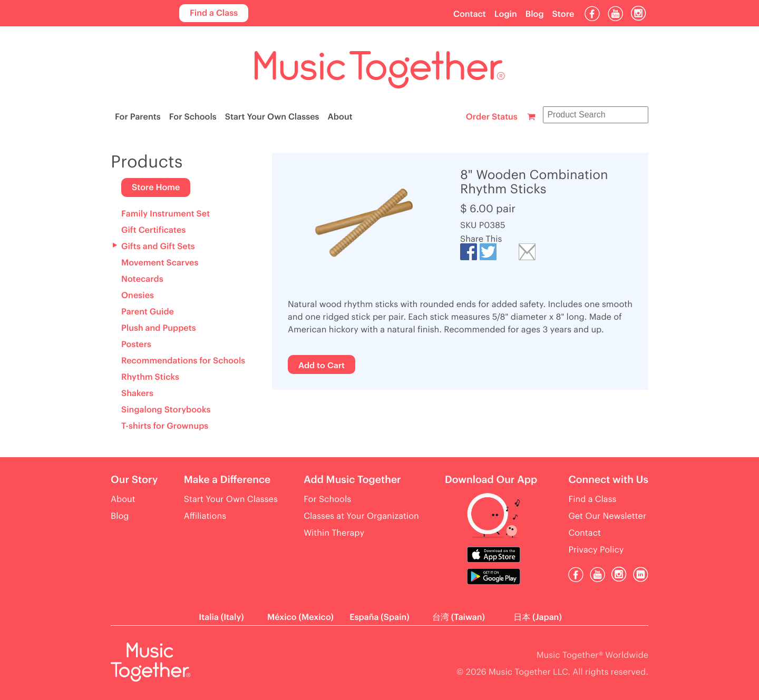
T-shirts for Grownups (165, 426)
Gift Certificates (153, 230)
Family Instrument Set (166, 214)
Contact (470, 14)
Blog (535, 14)
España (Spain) (379, 617)
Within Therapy (334, 533)
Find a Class (214, 13)
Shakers (137, 393)
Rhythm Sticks (150, 377)
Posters (136, 344)
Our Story (134, 480)
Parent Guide (148, 312)
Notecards (142, 279)
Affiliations (205, 516)
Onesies (138, 295)
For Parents (138, 117)
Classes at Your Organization (361, 516)
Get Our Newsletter (607, 516)
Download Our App (491, 480)
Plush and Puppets (159, 328)
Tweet (488, 252)
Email (527, 252)
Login (506, 14)
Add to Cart (322, 364)
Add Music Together (352, 480)
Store (563, 14)
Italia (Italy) (221, 617)
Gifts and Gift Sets (158, 247)
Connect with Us (608, 480)
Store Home (156, 188)
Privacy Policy (596, 550)
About (340, 117)
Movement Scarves (160, 263)
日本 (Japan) (538, 617)
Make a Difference (227, 480)
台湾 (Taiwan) (459, 617)
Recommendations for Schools (183, 361)
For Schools (193, 117)
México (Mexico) (300, 617)
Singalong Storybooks (166, 410)
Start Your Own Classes (272, 117)
